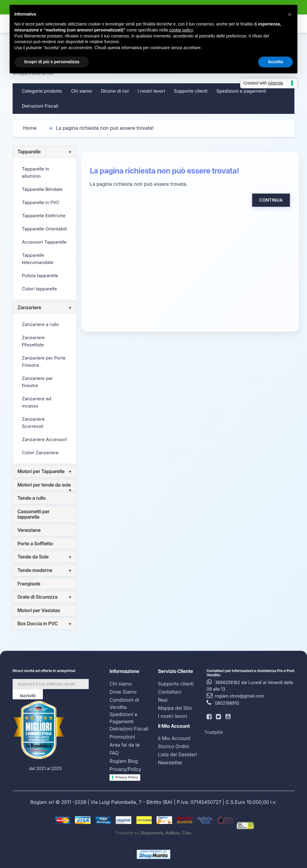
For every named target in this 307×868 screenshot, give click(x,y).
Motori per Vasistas (39, 610)
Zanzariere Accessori (44, 439)
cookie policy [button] (181, 30)
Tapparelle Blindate (42, 189)
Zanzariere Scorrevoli (33, 423)
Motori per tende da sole (44, 485)
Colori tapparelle (39, 289)
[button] (290, 14)
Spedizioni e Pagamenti (123, 718)
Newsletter (170, 763)
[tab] (45, 152)
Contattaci (170, 692)
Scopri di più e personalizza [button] (52, 62)
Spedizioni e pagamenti (241, 91)
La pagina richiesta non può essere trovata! (105, 128)
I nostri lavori (151, 91)
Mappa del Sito (175, 708)
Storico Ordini (173, 746)
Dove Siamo (123, 692)
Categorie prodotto (42, 91)
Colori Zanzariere (40, 453)
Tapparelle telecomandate (38, 259)
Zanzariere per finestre (37, 382)
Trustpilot (214, 732)
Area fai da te (124, 745)
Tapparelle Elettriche (44, 216)
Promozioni (122, 737)
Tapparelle (29, 152)
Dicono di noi (115, 91)
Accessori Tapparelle (44, 242)
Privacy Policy (127, 777)
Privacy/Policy (125, 769)
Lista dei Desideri (177, 754)
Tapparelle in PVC (41, 202)
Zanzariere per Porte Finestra (44, 361)
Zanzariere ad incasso (37, 402)
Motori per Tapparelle (41, 471)
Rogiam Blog (124, 761)
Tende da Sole (33, 557)
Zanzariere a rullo (40, 324)
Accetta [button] (275, 62)
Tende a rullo (31, 498)
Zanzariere (29, 307)
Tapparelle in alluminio (36, 172)
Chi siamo (82, 91)
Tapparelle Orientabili (44, 229)
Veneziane (29, 530)
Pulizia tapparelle (40, 276)
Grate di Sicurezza (37, 597)
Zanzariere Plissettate (33, 341)
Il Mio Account (174, 738)
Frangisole (29, 584)
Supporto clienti (191, 91)
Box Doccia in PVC (38, 624)
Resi (163, 700)
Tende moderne (35, 570)
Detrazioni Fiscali (40, 106)
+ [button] (70, 152)
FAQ (114, 753)
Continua (271, 200)
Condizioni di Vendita (124, 704)
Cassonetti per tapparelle (33, 514)
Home (30, 128)
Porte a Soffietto (35, 544)
